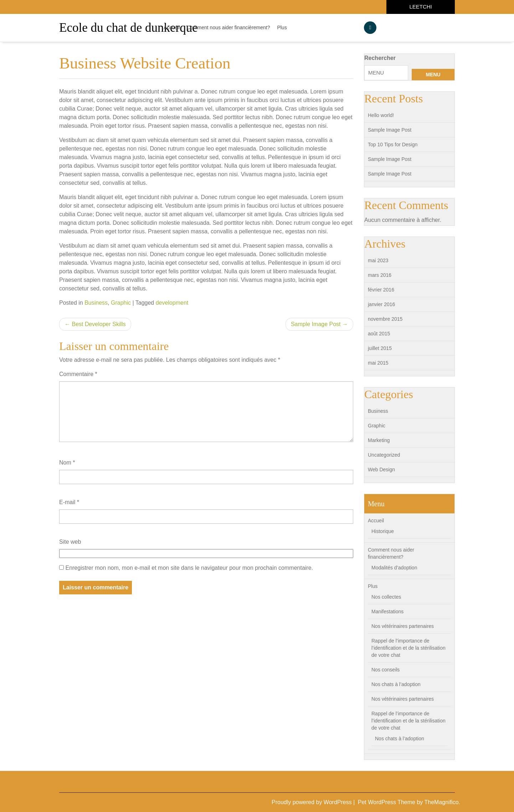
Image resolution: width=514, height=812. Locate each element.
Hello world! (381, 115)
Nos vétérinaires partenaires (403, 626)
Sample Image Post (316, 324)
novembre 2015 (385, 319)
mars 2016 (380, 275)
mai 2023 (378, 260)
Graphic (121, 303)
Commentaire (78, 374)
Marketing (379, 440)
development (172, 303)
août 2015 (379, 334)
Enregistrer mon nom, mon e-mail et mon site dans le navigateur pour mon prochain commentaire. (189, 568)
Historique (383, 531)
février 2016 (381, 290)
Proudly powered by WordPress (312, 802)
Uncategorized (384, 455)
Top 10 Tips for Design (393, 144)
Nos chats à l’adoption (396, 684)
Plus (282, 27)
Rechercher (380, 58)
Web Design (381, 470)
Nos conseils (385, 670)
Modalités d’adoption (394, 568)
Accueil (172, 27)
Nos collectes (386, 597)
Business (96, 303)
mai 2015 (378, 363)
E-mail (69, 502)
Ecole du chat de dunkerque (128, 28)
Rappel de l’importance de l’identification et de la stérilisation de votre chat (408, 648)
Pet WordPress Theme (387, 802)
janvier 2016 (381, 304)
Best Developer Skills (99, 324)
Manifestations (387, 611)
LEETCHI (420, 7)
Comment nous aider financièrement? (228, 27)
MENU (433, 75)
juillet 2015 (380, 348)
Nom (67, 463)
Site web (70, 542)
